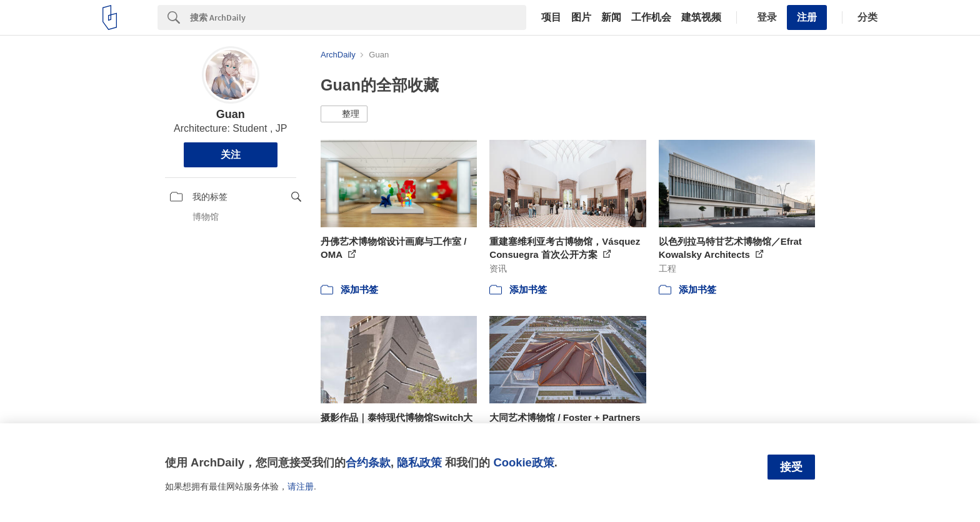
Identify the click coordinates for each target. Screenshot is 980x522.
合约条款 (368, 462)
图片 (581, 17)
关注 (231, 155)
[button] (344, 114)
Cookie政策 (523, 462)
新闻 (611, 17)
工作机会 (651, 17)
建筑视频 (701, 17)
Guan (231, 114)
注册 (807, 17)
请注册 (301, 486)
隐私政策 (419, 462)
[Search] (358, 17)
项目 (551, 17)
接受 (791, 467)
